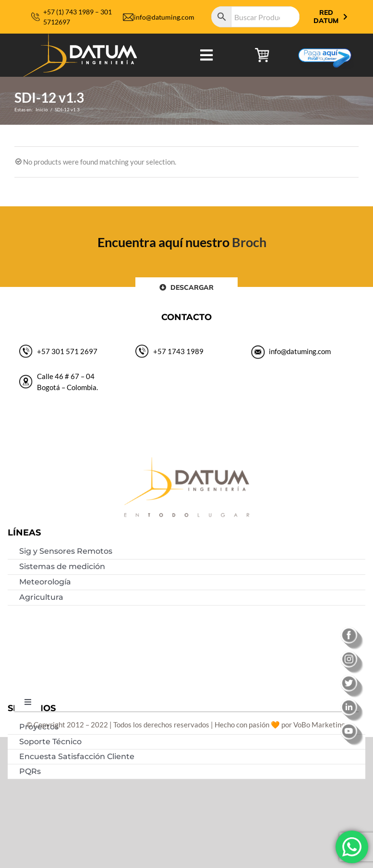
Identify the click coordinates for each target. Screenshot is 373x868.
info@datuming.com (164, 17)
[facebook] (352, 630)
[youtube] (352, 726)
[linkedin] (352, 702)
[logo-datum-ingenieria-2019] (80, 37)
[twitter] (352, 678)
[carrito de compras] (262, 51)
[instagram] (352, 654)
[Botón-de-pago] (325, 45)
